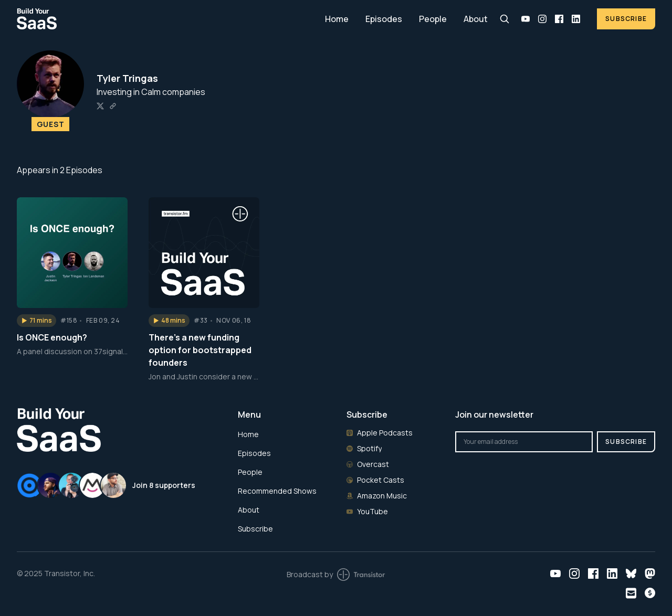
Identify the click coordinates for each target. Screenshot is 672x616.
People (433, 19)
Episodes (384, 19)
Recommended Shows (277, 491)
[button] (36, 321)
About (476, 19)
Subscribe (626, 19)
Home (337, 19)
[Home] (165, 19)
